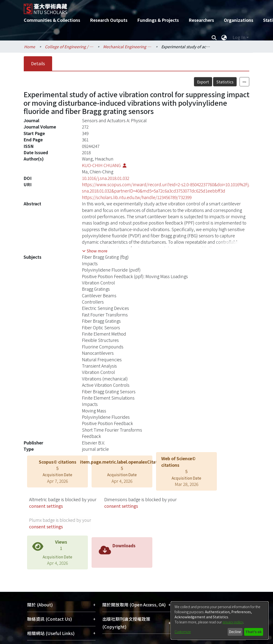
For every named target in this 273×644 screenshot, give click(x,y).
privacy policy (233, 622)
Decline (235, 632)
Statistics (225, 82)
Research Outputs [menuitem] (109, 20)
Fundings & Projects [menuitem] (158, 20)
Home (30, 47)
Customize (183, 632)
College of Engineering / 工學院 (69, 47)
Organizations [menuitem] (239, 20)
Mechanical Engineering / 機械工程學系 (127, 47)
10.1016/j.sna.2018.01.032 (106, 178)
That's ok (253, 632)
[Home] (132, 7)
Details (38, 63)
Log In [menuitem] (239, 37)
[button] (95, 251)
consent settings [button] (46, 506)
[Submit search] (214, 37)
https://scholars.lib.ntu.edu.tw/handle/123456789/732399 (137, 197)
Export (203, 82)
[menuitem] (224, 37)
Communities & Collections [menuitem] (52, 20)
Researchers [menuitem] (201, 20)
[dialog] (220, 620)
